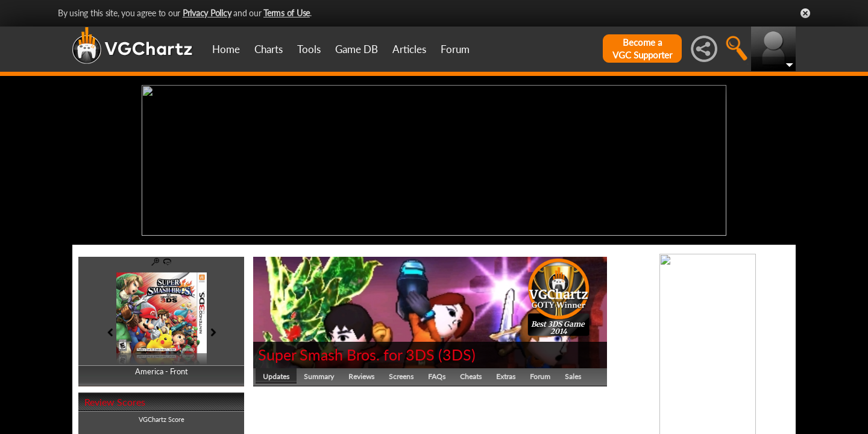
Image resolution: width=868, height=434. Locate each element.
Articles (409, 49)
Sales (573, 376)
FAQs (437, 376)
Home (226, 49)
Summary (319, 376)
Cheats (471, 376)
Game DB (357, 49)
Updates (276, 376)
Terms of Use (287, 13)
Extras (506, 376)
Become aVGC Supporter (642, 49)
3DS (457, 354)
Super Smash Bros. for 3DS (346, 354)
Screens (401, 376)
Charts (269, 49)
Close (805, 13)
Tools (309, 49)
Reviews (361, 376)
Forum (455, 49)
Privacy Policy (207, 13)
